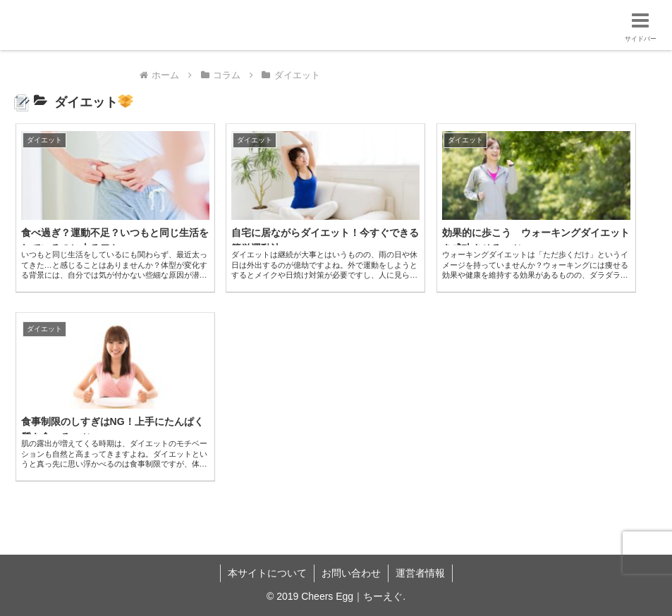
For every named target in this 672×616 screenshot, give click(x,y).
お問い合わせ (351, 573)
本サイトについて (267, 573)
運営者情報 (420, 573)
